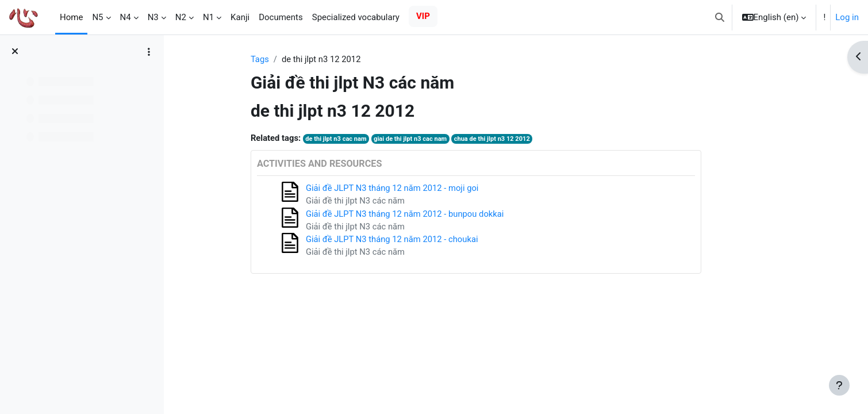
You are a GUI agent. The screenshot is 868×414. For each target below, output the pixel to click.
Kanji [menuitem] (240, 17)
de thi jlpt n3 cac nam (368, 139)
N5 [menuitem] (97, 17)
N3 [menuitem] (153, 17)
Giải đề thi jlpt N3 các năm (387, 202)
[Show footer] (839, 385)
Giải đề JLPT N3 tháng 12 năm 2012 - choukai (424, 240)
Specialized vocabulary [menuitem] (356, 17)
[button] (720, 17)
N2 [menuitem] (181, 17)
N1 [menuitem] (208, 17)
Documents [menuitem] (281, 17)
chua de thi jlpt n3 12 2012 (527, 139)
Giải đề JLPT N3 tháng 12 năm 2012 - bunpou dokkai (437, 214)
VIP (423, 16)
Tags (291, 59)
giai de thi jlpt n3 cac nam (443, 139)
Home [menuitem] (71, 17)
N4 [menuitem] (126, 17)
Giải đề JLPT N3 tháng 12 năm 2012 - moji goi (425, 189)
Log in (847, 17)
